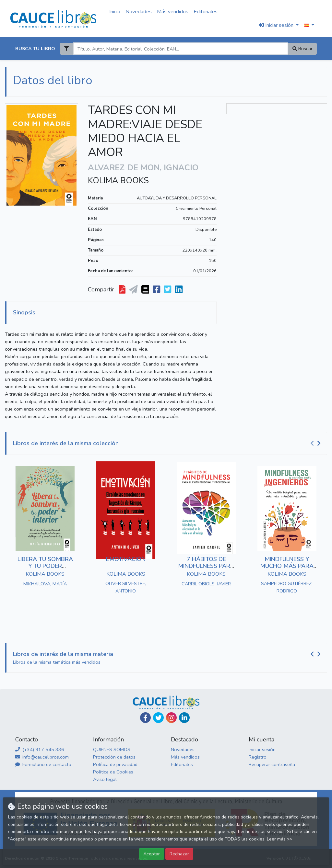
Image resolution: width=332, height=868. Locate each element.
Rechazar (179, 854)
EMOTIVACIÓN (126, 559)
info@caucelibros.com (42, 757)
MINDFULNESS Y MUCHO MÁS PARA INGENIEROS (287, 566)
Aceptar (152, 854)
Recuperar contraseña (272, 764)
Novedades (139, 12)
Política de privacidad (115, 764)
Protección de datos (114, 757)
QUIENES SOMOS (112, 750)
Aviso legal (105, 779)
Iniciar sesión (262, 750)
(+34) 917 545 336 (40, 750)
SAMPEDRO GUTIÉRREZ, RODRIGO (287, 587)
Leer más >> (279, 839)
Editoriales (206, 12)
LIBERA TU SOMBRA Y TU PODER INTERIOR (45, 566)
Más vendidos (173, 12)
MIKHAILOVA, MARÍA (45, 584)
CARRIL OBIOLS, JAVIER (206, 584)
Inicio (115, 12)
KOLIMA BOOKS (118, 181)
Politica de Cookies (113, 772)
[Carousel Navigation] (316, 444)
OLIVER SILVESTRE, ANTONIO (126, 587)
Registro (258, 757)
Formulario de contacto (43, 764)
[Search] (180, 49)
